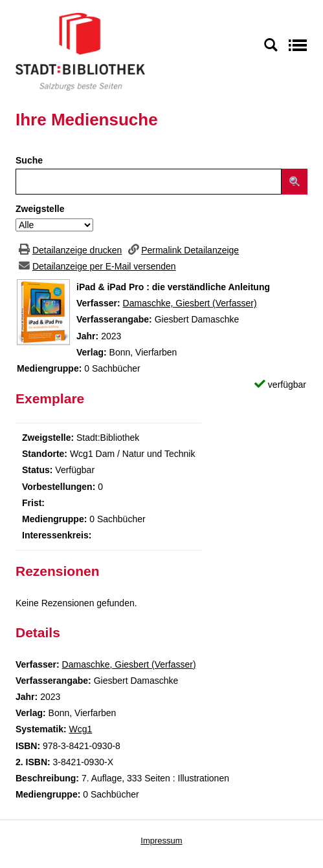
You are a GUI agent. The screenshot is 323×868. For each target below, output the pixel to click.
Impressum (161, 841)
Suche (29, 160)
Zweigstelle (40, 209)
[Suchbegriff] (149, 182)
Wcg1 (80, 729)
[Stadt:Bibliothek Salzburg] (80, 51)
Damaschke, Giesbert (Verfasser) (190, 303)
